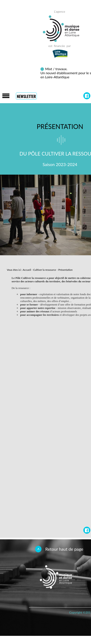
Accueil (27, 270)
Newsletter (26, 96)
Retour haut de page (64, 549)
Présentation (65, 270)
